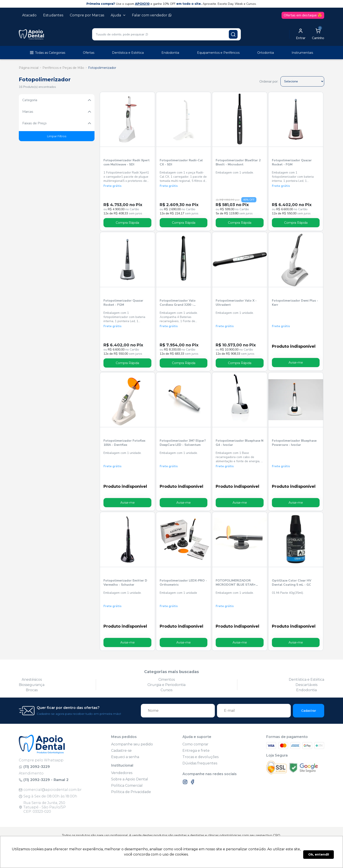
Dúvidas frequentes (200, 763)
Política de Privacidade (131, 792)
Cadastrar (309, 710)
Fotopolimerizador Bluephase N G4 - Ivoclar (240, 443)
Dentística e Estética (128, 53)
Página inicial (29, 68)
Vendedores (122, 773)
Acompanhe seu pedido (132, 744)
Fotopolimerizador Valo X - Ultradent (236, 303)
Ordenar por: (269, 82)
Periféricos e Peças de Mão (63, 68)
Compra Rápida (127, 223)
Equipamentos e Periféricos (218, 53)
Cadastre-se (121, 750)
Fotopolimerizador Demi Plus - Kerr (295, 303)
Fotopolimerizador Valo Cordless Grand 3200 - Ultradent (178, 303)
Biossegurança (32, 685)
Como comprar (195, 744)
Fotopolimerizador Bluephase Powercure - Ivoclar (294, 443)
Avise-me (296, 363)
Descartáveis (306, 685)
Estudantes (53, 15)
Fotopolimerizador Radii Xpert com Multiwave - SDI (127, 162)
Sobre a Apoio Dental (130, 779)
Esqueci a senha (125, 757)
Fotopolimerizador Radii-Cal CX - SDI (181, 162)
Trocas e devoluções (200, 757)
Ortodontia (266, 53)
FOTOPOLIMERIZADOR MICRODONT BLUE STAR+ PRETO (236, 583)
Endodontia (170, 53)
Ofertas (89, 53)
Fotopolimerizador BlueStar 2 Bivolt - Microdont (238, 162)
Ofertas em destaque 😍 (303, 15)
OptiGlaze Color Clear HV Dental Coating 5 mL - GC (291, 582)
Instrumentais (302, 53)
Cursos (166, 690)
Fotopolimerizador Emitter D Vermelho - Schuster (125, 582)
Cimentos (167, 679)
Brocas (32, 690)
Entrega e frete (196, 750)
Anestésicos (32, 679)
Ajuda (118, 15)
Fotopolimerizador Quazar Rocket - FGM (292, 162)
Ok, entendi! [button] (319, 854)
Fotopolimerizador (102, 68)
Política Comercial (127, 785)
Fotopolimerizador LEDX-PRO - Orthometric (183, 582)
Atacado (29, 15)
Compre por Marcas (87, 15)
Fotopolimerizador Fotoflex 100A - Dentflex (124, 443)
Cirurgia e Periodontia (166, 685)
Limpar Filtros (57, 136)
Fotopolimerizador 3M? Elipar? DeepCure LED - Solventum (183, 443)
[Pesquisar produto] (233, 34)
